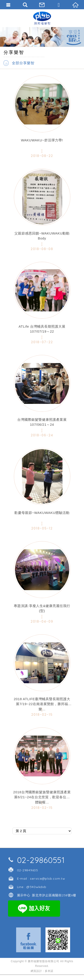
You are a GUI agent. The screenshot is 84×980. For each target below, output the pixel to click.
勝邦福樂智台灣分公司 (42, 18)
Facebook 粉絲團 (28, 940)
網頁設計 (36, 971)
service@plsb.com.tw (47, 879)
